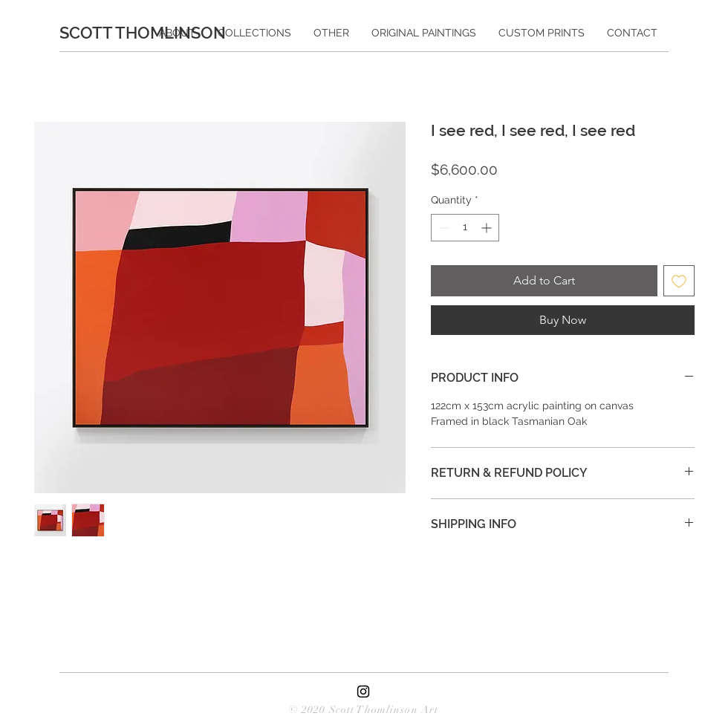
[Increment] (488, 228)
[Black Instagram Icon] (363, 691)
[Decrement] (442, 228)
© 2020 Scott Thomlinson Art (364, 710)
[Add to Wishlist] (679, 281)
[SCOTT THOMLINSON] (149, 33)
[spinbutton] (465, 228)
